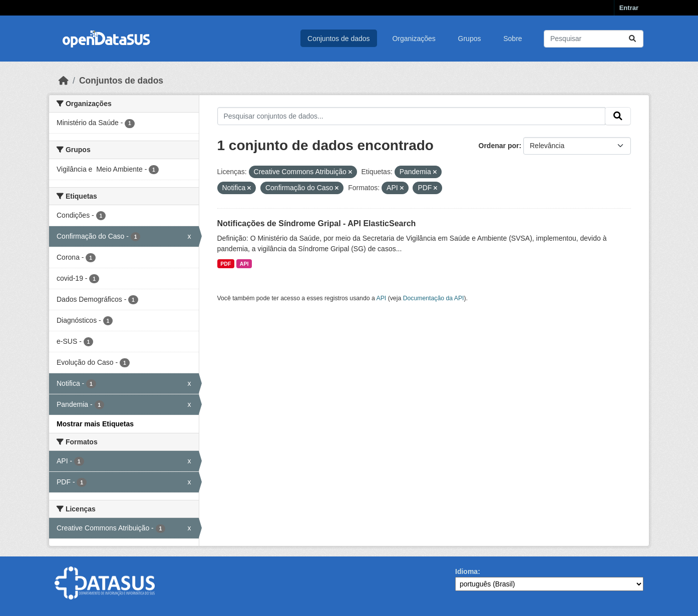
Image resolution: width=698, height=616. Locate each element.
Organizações (414, 39)
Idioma (466, 571)
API (244, 264)
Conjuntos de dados (339, 39)
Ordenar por (499, 146)
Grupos (470, 39)
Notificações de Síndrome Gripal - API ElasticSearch (317, 223)
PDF (226, 264)
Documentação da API (434, 298)
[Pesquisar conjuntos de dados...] (594, 39)
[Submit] (632, 39)
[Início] (64, 81)
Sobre (512, 39)
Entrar (629, 8)
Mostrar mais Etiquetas (95, 424)
